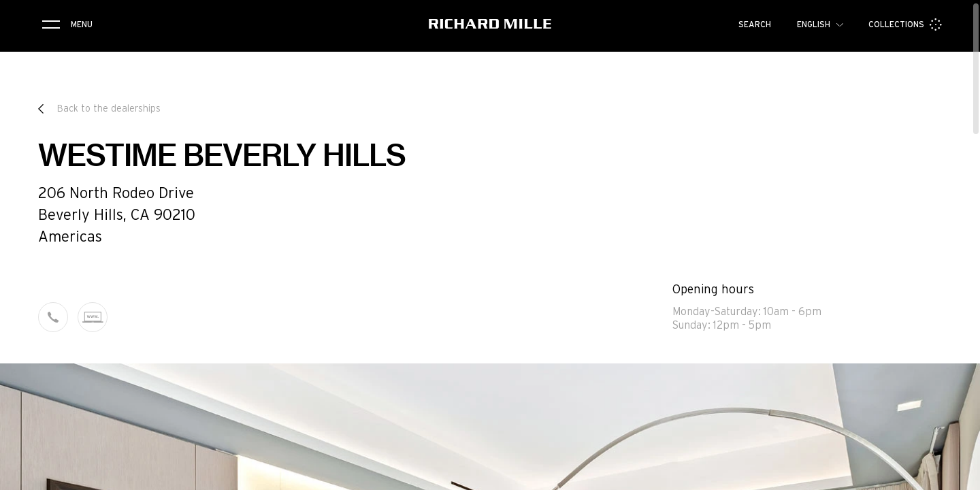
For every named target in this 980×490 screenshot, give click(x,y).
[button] (960, 475)
